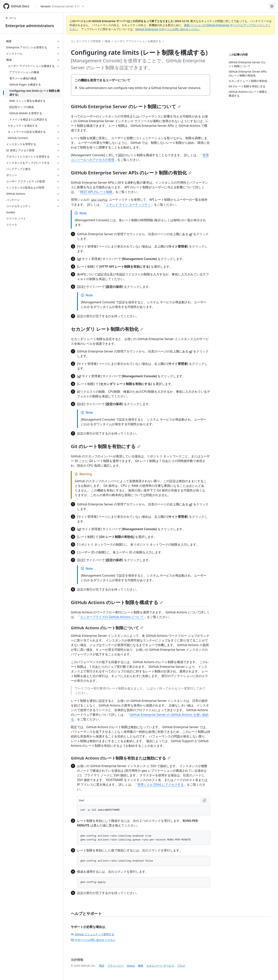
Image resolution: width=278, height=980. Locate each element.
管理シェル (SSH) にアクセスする (160, 785)
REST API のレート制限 (96, 192)
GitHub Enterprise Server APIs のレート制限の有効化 (131, 173)
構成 (107, 41)
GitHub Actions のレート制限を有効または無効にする (121, 758)
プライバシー (116, 966)
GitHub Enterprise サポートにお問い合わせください (167, 29)
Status (131, 966)
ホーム (11, 18)
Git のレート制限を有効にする (106, 446)
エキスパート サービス (160, 966)
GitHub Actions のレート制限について (107, 628)
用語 (102, 966)
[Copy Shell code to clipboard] (204, 801)
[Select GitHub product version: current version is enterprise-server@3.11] (62, 6)
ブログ (181, 966)
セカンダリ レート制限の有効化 (107, 329)
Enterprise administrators (30, 26)
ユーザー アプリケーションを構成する (138, 41)
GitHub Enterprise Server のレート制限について (126, 106)
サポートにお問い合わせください (93, 940)
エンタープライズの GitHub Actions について (112, 617)
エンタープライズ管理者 (86, 41)
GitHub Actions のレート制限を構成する (117, 602)
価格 (141, 966)
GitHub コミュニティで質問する (93, 934)
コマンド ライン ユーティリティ (128, 205)
